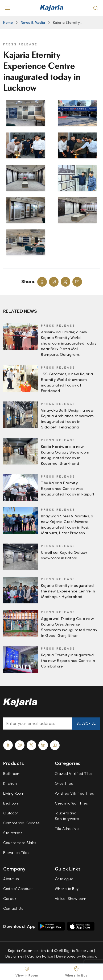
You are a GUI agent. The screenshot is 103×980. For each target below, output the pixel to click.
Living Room (14, 793)
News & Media (33, 23)
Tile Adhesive (67, 829)
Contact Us (13, 909)
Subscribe (86, 723)
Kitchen (10, 784)
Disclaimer (15, 956)
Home (8, 23)
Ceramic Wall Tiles (71, 803)
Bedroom (11, 803)
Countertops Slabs (20, 843)
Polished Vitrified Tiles (74, 793)
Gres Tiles (64, 784)
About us (11, 879)
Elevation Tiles (16, 853)
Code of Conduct (18, 889)
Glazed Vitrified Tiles (74, 774)
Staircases (13, 833)
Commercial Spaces (21, 823)
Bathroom (12, 774)
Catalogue (64, 879)
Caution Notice (40, 956)
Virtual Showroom (71, 899)
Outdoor (11, 813)
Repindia (90, 956)
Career (10, 899)
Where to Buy (67, 889)
